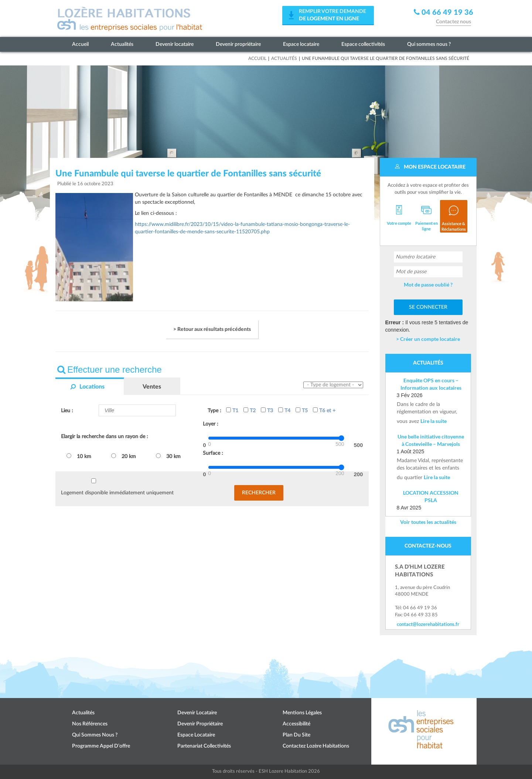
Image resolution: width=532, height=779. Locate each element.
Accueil (80, 44)
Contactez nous (453, 22)
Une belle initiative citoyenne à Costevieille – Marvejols (431, 440)
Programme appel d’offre (101, 746)
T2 (250, 410)
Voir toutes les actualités (428, 522)
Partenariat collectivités (204, 746)
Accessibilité (296, 724)
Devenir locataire (175, 44)
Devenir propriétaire (238, 44)
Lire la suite (434, 421)
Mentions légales (302, 713)
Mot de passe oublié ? (428, 284)
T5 (302, 410)
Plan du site (296, 735)
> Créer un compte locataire (428, 339)
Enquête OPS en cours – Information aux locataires (431, 384)
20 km (124, 456)
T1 (232, 410)
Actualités (122, 44)
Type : (214, 411)
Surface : (213, 453)
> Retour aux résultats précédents (212, 329)
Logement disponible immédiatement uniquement (117, 493)
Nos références (90, 724)
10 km (79, 456)
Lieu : (67, 411)
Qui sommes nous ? (429, 44)
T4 (284, 410)
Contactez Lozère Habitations (316, 746)
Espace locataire (301, 44)
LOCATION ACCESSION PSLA (431, 496)
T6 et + (324, 410)
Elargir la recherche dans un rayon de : (105, 437)
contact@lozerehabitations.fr (428, 624)
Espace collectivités (363, 44)
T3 (267, 410)
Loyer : (211, 424)
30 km (168, 456)
